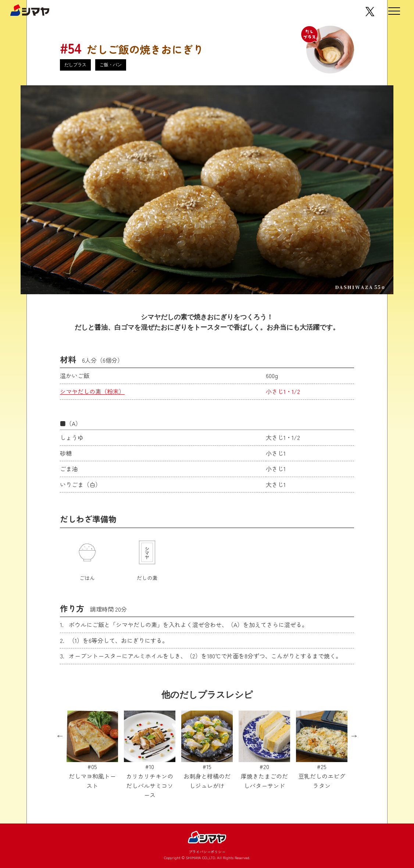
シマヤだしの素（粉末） (92, 391)
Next (354, 736)
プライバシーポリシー (207, 852)
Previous (60, 736)
